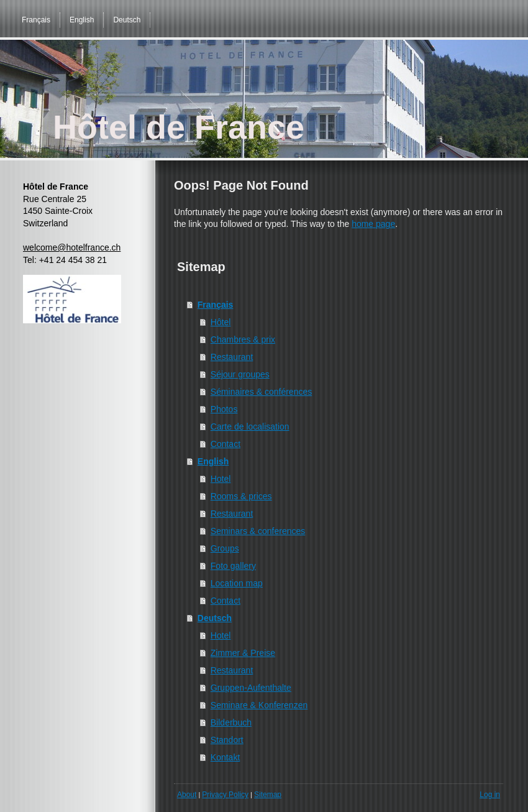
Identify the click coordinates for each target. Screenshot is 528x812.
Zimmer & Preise (243, 653)
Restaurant (232, 357)
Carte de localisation (250, 427)
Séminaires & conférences (261, 392)
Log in (490, 795)
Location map (237, 583)
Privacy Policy (225, 795)
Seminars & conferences (258, 531)
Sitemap (268, 795)
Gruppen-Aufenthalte (251, 688)
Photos (224, 409)
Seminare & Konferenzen (259, 705)
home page (373, 224)
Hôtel (221, 322)
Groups (225, 548)
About (187, 795)
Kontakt (225, 757)
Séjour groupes (240, 374)
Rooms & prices (241, 496)
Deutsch (215, 618)
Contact (225, 444)
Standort (227, 740)
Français (216, 305)
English (213, 461)
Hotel (221, 479)
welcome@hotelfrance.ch (72, 247)
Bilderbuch (231, 722)
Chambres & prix (243, 339)
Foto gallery (233, 566)
